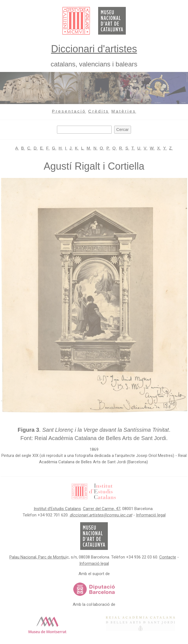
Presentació (69, 111)
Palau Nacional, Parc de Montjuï (38, 557)
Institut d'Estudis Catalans (57, 509)
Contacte (168, 557)
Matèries (124, 111)
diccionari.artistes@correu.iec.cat (101, 515)
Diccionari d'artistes (94, 49)
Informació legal (151, 515)
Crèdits (99, 111)
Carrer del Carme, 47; (102, 509)
